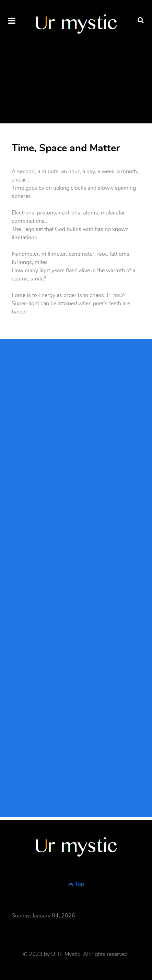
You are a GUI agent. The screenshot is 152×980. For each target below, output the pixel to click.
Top (76, 884)
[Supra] (76, 23)
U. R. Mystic (66, 954)
